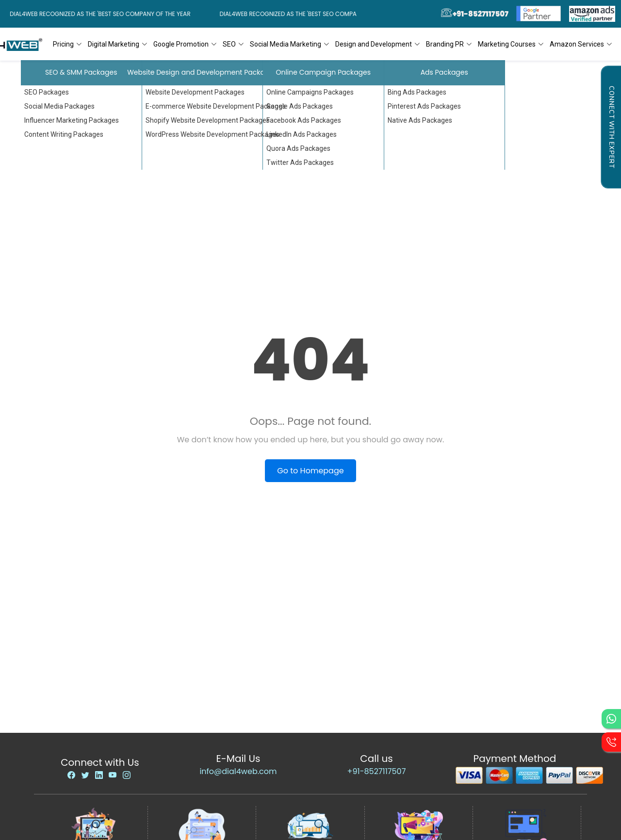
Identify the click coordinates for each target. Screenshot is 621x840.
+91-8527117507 (377, 771)
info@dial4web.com (238, 771)
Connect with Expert (611, 127)
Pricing (67, 44)
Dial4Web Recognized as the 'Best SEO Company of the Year (103, 14)
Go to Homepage (310, 471)
